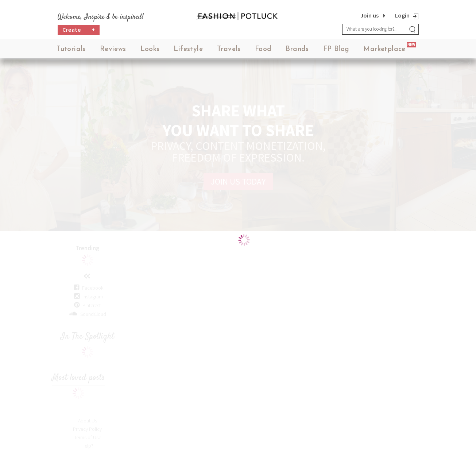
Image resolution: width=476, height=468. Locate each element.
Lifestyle (188, 51)
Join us (369, 15)
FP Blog (336, 51)
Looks (150, 51)
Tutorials (71, 51)
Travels (229, 51)
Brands (297, 51)
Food (263, 51)
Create (79, 31)
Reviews (113, 51)
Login (402, 15)
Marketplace (384, 51)
